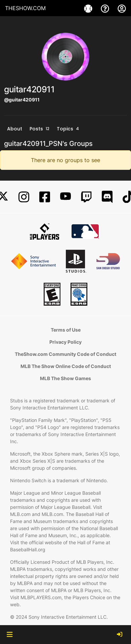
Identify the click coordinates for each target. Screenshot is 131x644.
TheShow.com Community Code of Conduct (65, 354)
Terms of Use (66, 330)
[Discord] (107, 197)
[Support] (106, 8)
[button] (10, 635)
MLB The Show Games (65, 378)
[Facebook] (45, 197)
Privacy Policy (65, 342)
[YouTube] (65, 197)
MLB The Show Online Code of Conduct (66, 366)
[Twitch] (86, 197)
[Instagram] (24, 197)
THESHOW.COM (25, 8)
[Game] (89, 8)
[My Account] (122, 8)
